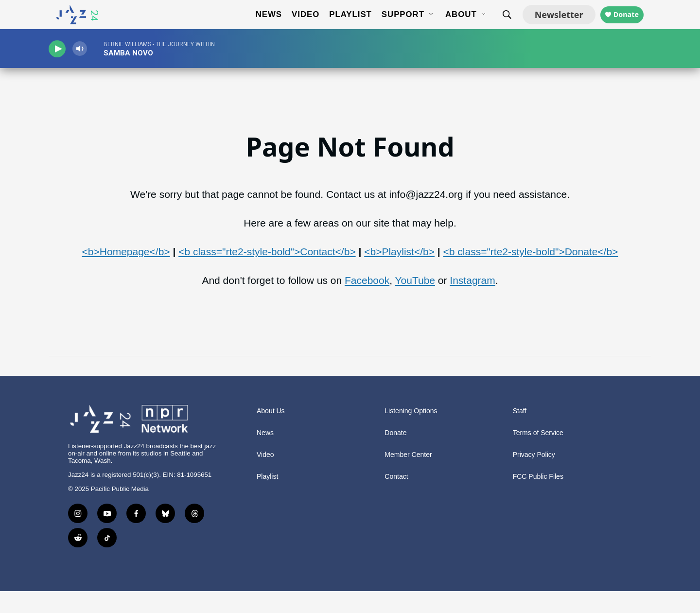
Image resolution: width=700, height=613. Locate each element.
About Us (271, 433)
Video (297, 26)
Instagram (472, 302)
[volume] (90, 71)
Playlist (342, 26)
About (453, 26)
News (261, 26)
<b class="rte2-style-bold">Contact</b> (267, 273)
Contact (396, 499)
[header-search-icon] (499, 26)
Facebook (367, 302)
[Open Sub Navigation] (423, 26)
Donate (626, 26)
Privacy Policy (534, 477)
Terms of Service (538, 455)
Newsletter (551, 25)
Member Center (408, 477)
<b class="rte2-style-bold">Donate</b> (531, 273)
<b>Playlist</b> (399, 273)
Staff (520, 433)
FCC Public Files (538, 499)
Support (395, 26)
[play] (61, 71)
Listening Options (411, 433)
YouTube (415, 302)
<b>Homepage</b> (126, 273)
